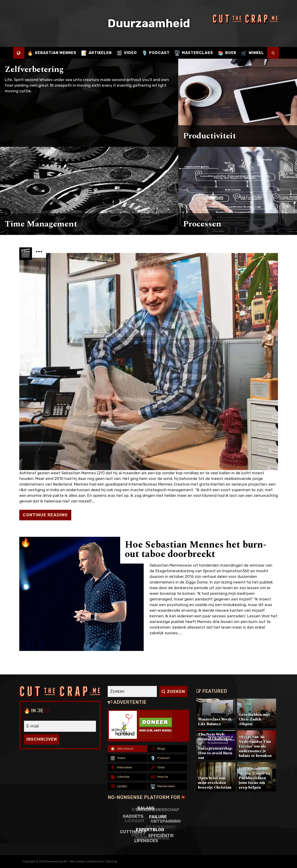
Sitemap (112, 862)
